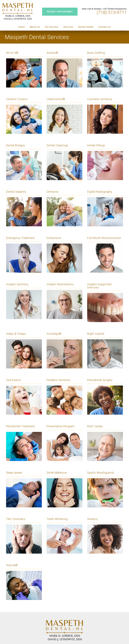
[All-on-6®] (24, 68)
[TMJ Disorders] (24, 534)
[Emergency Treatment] (24, 253)
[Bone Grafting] (105, 68)
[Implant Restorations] (64, 299)
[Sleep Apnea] (24, 488)
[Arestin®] (64, 68)
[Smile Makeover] (64, 488)
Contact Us (105, 27)
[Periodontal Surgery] (105, 395)
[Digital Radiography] (105, 207)
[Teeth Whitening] (64, 534)
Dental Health (86, 27)
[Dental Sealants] (24, 207)
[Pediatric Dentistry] (64, 395)
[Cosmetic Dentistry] (105, 114)
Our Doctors (52, 27)
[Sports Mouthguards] (105, 488)
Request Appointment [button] (60, 12)
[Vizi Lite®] (24, 580)
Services (68, 27)
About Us (35, 27)
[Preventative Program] (64, 441)
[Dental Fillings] (105, 161)
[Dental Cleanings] (64, 161)
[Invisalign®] (64, 349)
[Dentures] (64, 207)
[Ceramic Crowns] (24, 114)
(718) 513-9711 (112, 12)
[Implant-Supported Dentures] (105, 301)
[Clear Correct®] (64, 114)
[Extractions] (64, 253)
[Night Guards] (105, 349)
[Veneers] (105, 534)
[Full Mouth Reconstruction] (105, 253)
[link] (18, 12)
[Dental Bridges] (24, 161)
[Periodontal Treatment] (24, 441)
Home (22, 27)
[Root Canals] (105, 441)
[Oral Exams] (24, 395)
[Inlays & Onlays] (24, 349)
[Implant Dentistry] (24, 299)
